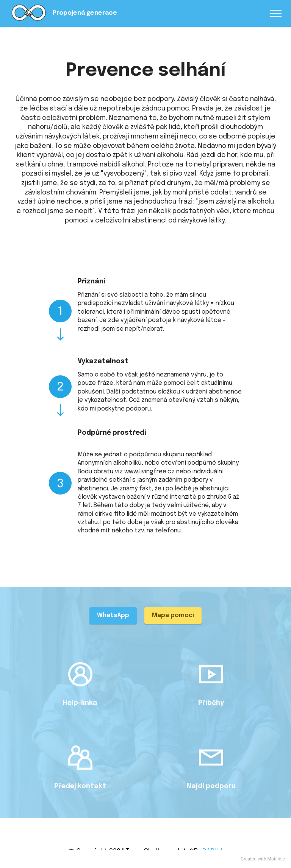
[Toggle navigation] (276, 13)
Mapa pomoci (173, 615)
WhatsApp (113, 615)
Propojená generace (85, 13)
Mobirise (276, 859)
